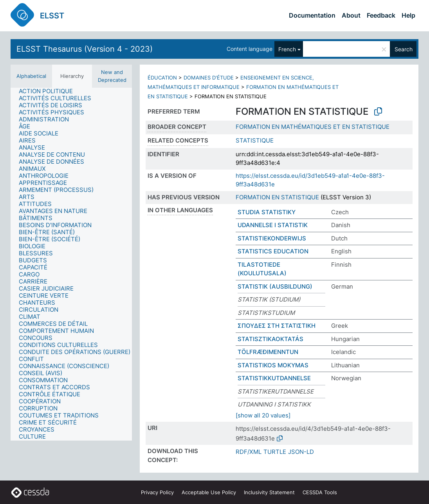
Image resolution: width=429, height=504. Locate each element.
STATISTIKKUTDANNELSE (274, 378)
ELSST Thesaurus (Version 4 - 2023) (85, 49)
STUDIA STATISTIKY (267, 212)
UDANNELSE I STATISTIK (273, 225)
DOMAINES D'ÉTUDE (209, 78)
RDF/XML (249, 452)
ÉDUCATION (162, 78)
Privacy (157, 492)
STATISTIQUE (255, 140)
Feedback (381, 15)
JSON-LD (301, 452)
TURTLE (275, 452)
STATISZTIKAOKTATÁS (270, 339)
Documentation (312, 15)
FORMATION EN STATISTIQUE (277, 197)
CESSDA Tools (320, 492)
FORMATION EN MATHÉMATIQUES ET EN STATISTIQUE (313, 127)
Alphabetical (31, 76)
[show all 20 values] (263, 415)
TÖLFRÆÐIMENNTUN (268, 352)
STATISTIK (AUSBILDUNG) (275, 286)
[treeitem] (49, 91)
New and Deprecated (112, 76)
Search (404, 49)
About (351, 15)
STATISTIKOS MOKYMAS (273, 365)
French (287, 49)
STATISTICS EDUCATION (273, 251)
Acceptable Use (209, 492)
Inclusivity (269, 492)
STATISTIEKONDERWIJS (272, 238)
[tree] (71, 264)
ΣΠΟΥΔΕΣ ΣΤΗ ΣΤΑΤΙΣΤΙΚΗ (277, 326)
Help (408, 15)
